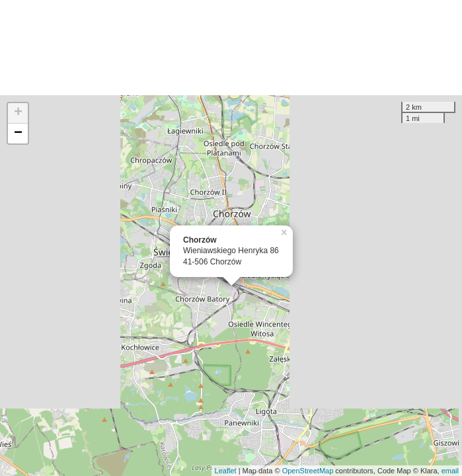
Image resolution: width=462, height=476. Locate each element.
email (450, 471)
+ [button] (18, 113)
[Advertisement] (231, 48)
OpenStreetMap (308, 471)
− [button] (18, 134)
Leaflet (226, 471)
